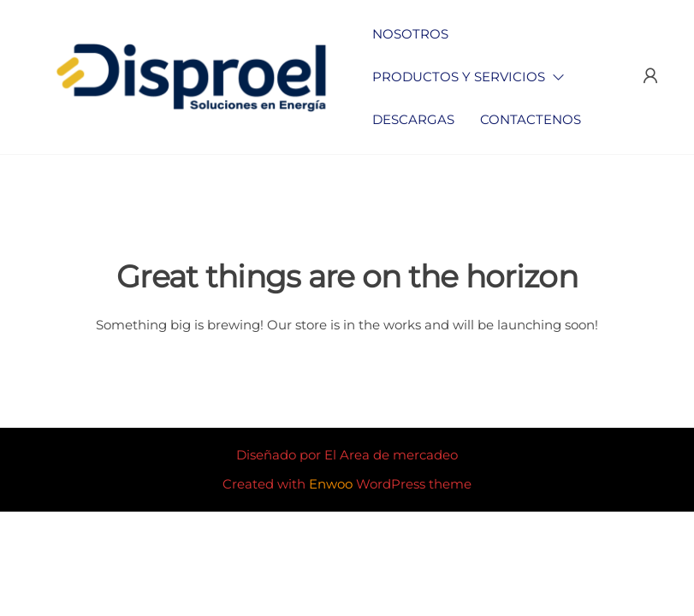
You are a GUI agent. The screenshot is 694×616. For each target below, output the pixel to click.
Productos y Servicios (459, 77)
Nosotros (410, 34)
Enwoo (331, 484)
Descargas (413, 119)
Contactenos (531, 119)
